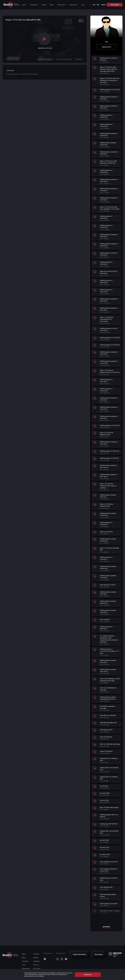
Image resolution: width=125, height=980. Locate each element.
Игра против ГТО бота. (108, 585)
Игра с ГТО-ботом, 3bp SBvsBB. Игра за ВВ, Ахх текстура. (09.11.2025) (108, 69)
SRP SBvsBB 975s (106, 887)
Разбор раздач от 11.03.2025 (110, 345)
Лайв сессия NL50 (106, 532)
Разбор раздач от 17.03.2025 (110, 338)
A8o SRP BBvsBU (106, 737)
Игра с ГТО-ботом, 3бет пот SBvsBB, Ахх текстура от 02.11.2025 (110, 80)
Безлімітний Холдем (45, 59)
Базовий (78, 59)
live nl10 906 (104, 786)
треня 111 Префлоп (106, 751)
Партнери (37, 961)
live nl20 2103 (104, 800)
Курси (24, 5)
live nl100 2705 (105, 855)
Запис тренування (64, 59)
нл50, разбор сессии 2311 (109, 862)
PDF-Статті (37, 968)
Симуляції (25, 961)
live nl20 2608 (105, 793)
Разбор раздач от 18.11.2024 (110, 451)
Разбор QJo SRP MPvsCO (109, 824)
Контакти (36, 954)
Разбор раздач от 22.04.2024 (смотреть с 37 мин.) (109, 651)
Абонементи (73, 5)
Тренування (34, 5)
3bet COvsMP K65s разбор (109, 807)
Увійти (104, 5)
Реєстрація (115, 5)
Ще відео (106, 927)
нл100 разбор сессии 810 (109, 904)
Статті (24, 965)
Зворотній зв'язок (80, 954)
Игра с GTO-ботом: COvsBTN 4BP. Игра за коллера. (108, 486)
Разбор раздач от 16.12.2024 (110, 425)
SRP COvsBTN (105, 619)
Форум (44, 5)
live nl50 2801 (104, 840)
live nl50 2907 (105, 847)
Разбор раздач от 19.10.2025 (110, 90)
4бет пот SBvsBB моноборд (110, 744)
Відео (52, 5)
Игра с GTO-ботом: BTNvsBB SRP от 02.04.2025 (107, 319)
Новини (36, 958)
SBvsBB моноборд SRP (108, 723)
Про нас (36, 965)
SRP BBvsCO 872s (106, 730)
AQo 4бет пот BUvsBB (108, 715)
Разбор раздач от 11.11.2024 (109, 458)
